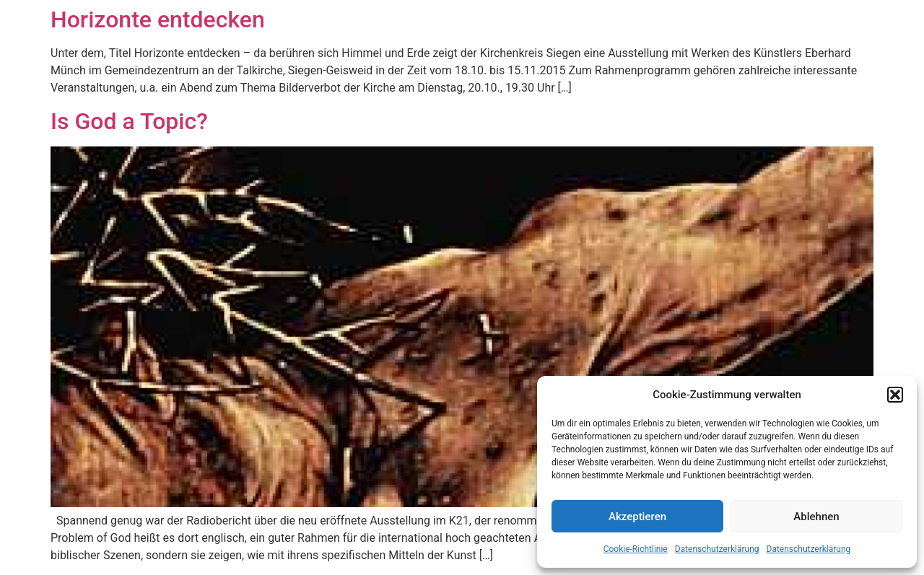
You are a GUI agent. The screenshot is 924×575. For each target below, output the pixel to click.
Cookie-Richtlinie (636, 549)
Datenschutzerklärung (717, 549)
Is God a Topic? (129, 121)
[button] (895, 395)
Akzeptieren (637, 517)
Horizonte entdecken (158, 19)
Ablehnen (816, 517)
